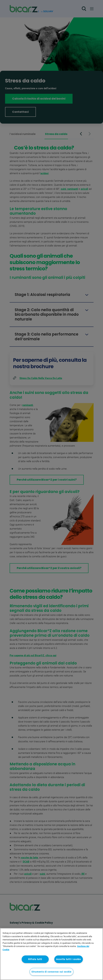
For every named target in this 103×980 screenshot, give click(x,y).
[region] (51, 954)
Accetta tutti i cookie (69, 959)
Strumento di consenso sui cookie (51, 972)
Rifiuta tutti (35, 959)
